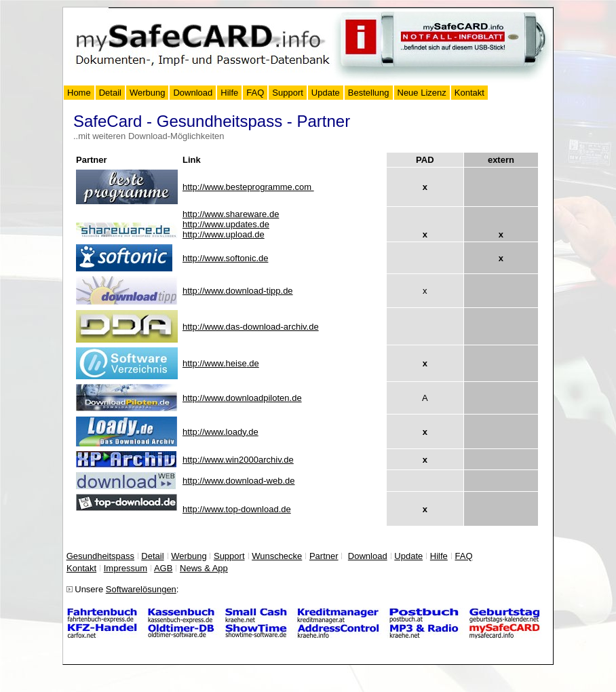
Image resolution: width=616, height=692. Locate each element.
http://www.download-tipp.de (238, 291)
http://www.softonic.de (225, 258)
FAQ (255, 93)
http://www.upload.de (224, 234)
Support (288, 93)
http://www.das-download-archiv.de (251, 327)
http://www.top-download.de (237, 509)
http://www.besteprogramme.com (248, 187)
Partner (324, 556)
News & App (204, 568)
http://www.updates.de (226, 224)
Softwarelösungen (141, 589)
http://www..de (221, 363)
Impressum (126, 568)
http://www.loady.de (220, 432)
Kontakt (469, 93)
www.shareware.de (231, 214)
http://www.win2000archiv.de (238, 460)
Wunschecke (277, 556)
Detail (110, 93)
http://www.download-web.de (238, 481)
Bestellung (369, 93)
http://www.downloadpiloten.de (242, 398)
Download (193, 93)
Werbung (148, 93)
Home (79, 93)
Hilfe (229, 93)
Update (326, 93)
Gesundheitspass (100, 556)
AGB (163, 568)
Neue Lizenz (422, 93)
